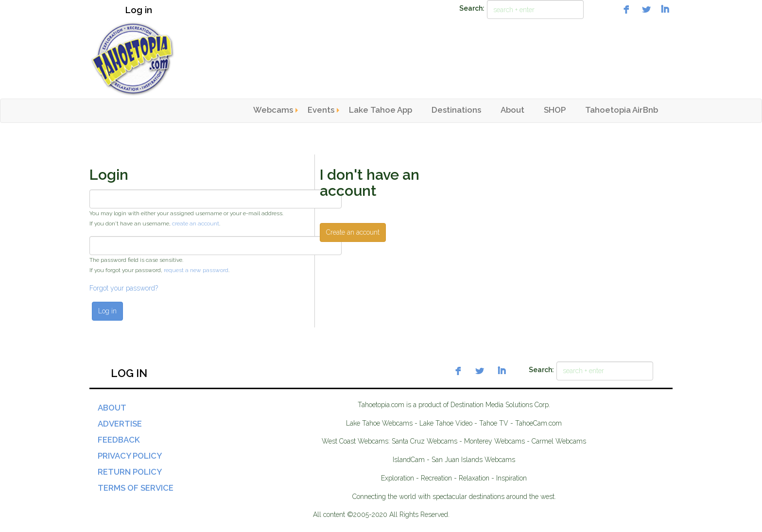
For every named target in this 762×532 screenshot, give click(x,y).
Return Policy (130, 472)
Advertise (120, 424)
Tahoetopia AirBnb (622, 110)
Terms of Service (136, 488)
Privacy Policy (130, 456)
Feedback (119, 440)
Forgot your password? (124, 288)
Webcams (273, 110)
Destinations (456, 110)
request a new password (196, 270)
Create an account (353, 232)
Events (321, 110)
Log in (139, 10)
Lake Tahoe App (381, 110)
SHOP (555, 110)
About (512, 110)
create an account (196, 223)
